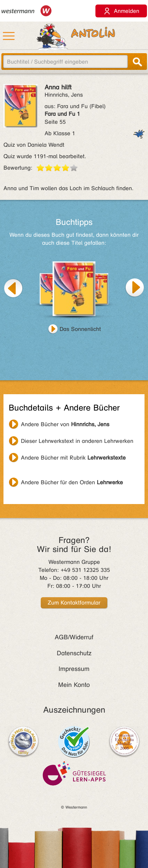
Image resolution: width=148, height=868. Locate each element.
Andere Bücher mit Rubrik (73, 458)
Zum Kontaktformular (74, 603)
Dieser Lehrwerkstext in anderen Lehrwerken (77, 441)
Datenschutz (74, 653)
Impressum (74, 669)
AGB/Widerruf (74, 637)
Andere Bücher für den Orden (72, 482)
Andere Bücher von (65, 424)
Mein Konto (74, 685)
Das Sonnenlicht (80, 329)
